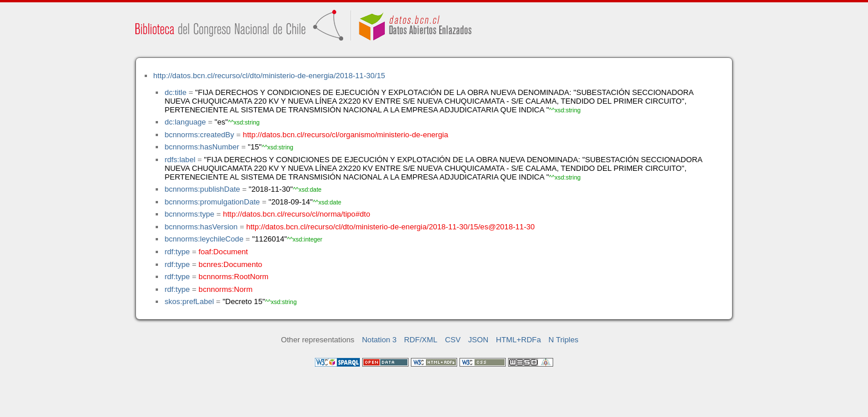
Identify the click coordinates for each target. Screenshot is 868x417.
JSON (478, 340)
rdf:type (177, 252)
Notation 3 (379, 340)
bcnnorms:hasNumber (202, 147)
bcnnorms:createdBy (199, 135)
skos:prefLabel (189, 301)
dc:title (175, 92)
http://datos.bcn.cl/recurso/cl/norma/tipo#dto (296, 214)
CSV (453, 340)
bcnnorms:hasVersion (201, 227)
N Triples (564, 340)
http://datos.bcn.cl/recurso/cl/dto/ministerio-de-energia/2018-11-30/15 (269, 76)
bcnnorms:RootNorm (233, 277)
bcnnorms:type (189, 214)
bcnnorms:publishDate (202, 189)
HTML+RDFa (518, 340)
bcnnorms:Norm (225, 289)
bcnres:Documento (230, 264)
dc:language (185, 122)
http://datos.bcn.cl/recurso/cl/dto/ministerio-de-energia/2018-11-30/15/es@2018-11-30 (390, 227)
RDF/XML (421, 340)
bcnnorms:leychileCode (204, 239)
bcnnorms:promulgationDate (212, 202)
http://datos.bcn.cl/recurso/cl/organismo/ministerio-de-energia (346, 135)
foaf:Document (223, 252)
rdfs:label (180, 160)
